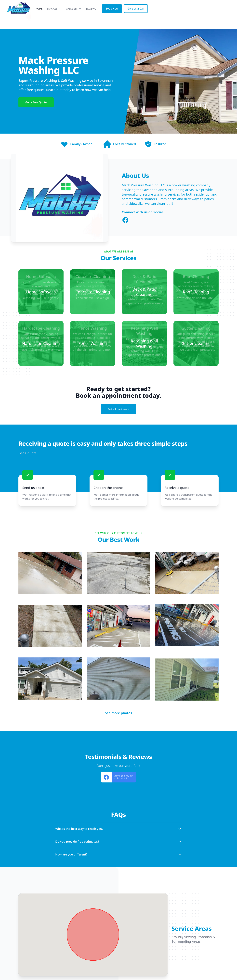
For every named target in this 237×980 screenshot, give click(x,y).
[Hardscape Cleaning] (41, 343)
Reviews (162, 15)
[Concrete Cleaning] (93, 292)
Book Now (183, 14)
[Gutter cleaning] (196, 343)
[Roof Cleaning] (196, 292)
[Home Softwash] (41, 292)
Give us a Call (207, 14)
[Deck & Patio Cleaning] (144, 292)
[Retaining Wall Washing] (144, 343)
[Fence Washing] (93, 343)
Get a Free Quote (36, 102)
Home (110, 15)
